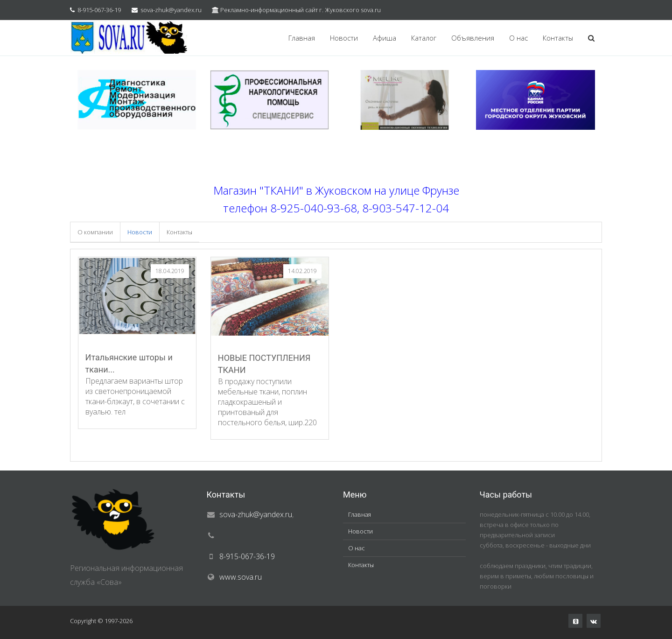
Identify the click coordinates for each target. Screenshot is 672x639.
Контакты (558, 38)
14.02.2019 (302, 271)
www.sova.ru (241, 577)
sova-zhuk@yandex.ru (171, 10)
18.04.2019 (170, 271)
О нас (518, 38)
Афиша (385, 38)
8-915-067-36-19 (99, 10)
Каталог (424, 38)
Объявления (473, 38)
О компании (95, 232)
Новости (344, 38)
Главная (302, 38)
